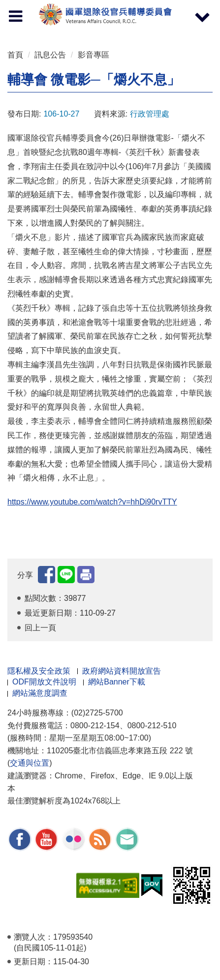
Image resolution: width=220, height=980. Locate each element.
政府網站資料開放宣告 (122, 671)
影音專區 (94, 55)
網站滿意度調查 (40, 693)
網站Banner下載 (117, 682)
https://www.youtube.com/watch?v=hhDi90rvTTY (92, 502)
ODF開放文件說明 (44, 682)
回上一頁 (40, 628)
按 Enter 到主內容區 (44, 7)
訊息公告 (50, 55)
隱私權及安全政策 (39, 671)
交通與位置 (30, 763)
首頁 (15, 55)
